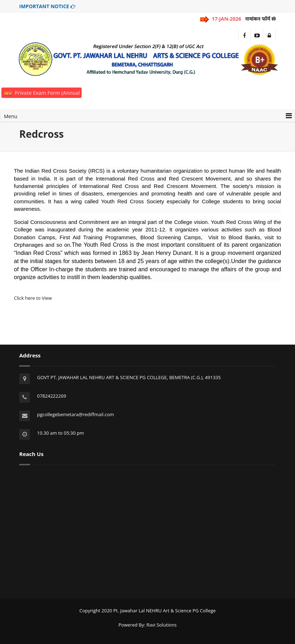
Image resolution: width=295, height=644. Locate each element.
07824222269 (52, 396)
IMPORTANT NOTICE (47, 6)
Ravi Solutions (162, 625)
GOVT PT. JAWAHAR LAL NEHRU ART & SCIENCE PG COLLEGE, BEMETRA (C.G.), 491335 (129, 377)
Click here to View (33, 298)
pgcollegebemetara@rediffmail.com (76, 414)
